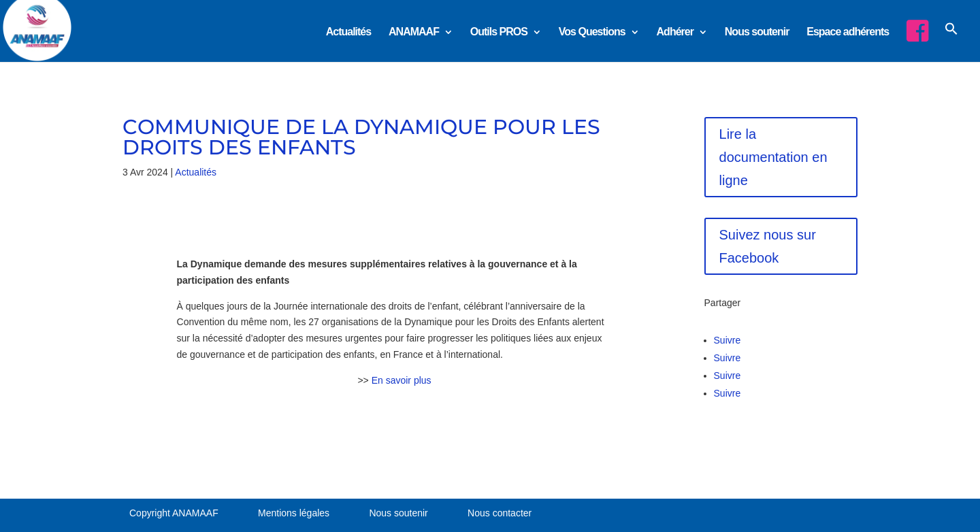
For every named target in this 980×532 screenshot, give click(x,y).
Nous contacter (500, 513)
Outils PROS (499, 32)
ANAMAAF (414, 32)
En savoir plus (402, 380)
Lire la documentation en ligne (773, 157)
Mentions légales (294, 513)
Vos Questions (592, 32)
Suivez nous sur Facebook (768, 246)
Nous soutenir (757, 32)
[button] (951, 40)
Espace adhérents (848, 32)
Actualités (348, 32)
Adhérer (675, 32)
